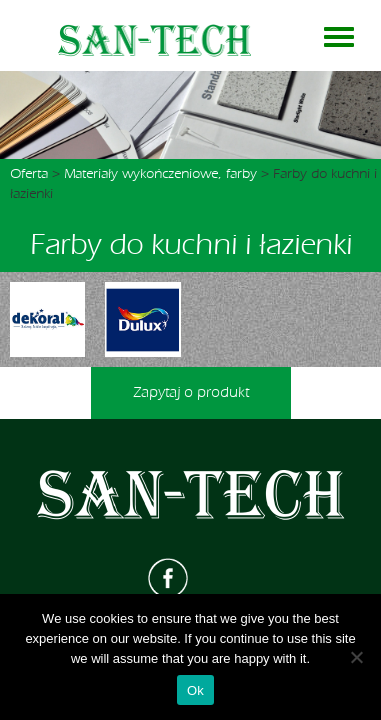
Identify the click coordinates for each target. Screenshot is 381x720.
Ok (195, 690)
